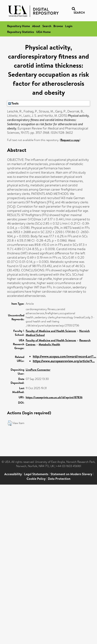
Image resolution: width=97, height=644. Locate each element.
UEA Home (43, 32)
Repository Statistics (21, 32)
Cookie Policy (36, 479)
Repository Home (19, 26)
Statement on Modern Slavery (71, 474)
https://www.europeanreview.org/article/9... (64, 361)
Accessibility (13, 474)
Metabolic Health (49, 344)
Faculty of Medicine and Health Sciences (51, 331)
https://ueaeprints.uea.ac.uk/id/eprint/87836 (54, 397)
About (36, 26)
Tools (13, 103)
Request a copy (70, 140)
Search (47, 26)
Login (69, 26)
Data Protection (59, 479)
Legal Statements (36, 474)
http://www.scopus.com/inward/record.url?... (64, 356)
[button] (10, 423)
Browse (58, 26)
